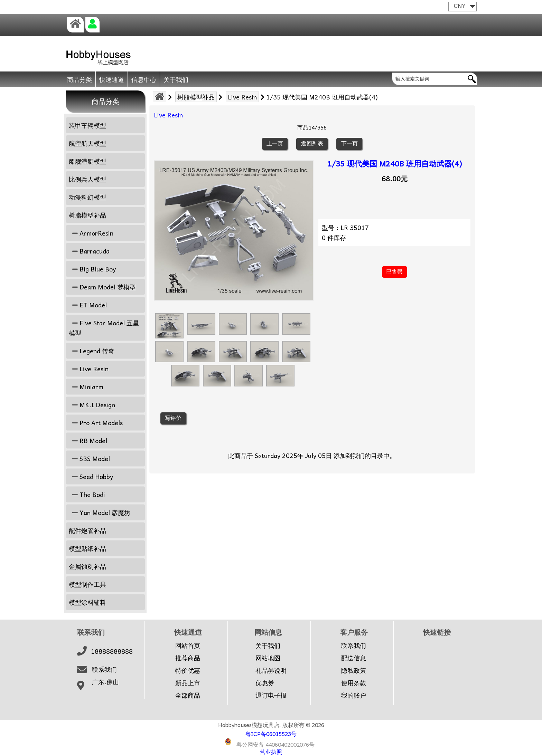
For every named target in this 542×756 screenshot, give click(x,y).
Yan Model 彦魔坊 (100, 512)
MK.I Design (92, 405)
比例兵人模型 (87, 179)
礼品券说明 (271, 670)
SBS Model (89, 458)
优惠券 (265, 683)
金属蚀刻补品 (87, 566)
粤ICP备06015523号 (271, 734)
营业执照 (271, 752)
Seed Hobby (91, 476)
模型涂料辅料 (87, 602)
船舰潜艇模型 (87, 161)
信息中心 (144, 79)
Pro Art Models (96, 423)
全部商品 (188, 695)
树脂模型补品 (196, 97)
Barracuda (89, 251)
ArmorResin (91, 233)
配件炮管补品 (87, 530)
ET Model (88, 305)
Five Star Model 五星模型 (104, 328)
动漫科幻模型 (87, 197)
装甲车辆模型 (87, 125)
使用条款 (354, 683)
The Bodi (87, 494)
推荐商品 (188, 658)
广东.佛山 (105, 682)
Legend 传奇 (92, 351)
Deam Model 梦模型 (102, 287)
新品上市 (188, 683)
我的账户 (354, 695)
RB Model (88, 441)
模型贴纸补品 (87, 548)
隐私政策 (354, 670)
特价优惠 (188, 670)
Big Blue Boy (92, 269)
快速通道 (112, 79)
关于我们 (176, 79)
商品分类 (80, 79)
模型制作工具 (87, 584)
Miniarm (86, 387)
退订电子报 (271, 695)
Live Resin (242, 97)
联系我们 (104, 669)
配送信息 (354, 658)
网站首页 (188, 645)
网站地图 (268, 658)
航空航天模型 (87, 143)
